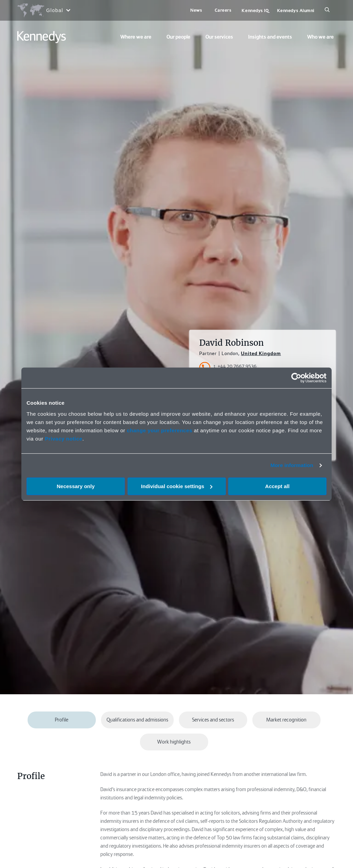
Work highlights (174, 742)
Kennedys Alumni (296, 11)
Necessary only (75, 486)
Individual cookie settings (177, 486)
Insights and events (270, 37)
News (196, 10)
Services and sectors (213, 720)
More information (292, 465)
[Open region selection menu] (44, 10)
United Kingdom (261, 353)
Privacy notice (64, 439)
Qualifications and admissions (137, 720)
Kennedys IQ (255, 11)
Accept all (277, 486)
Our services (219, 37)
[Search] (327, 10)
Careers (223, 10)
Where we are (136, 37)
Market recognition (286, 720)
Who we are (320, 37)
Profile (62, 720)
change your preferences (160, 430)
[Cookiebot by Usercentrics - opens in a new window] (296, 378)
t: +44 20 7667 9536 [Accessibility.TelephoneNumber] (235, 366)
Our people (178, 37)
